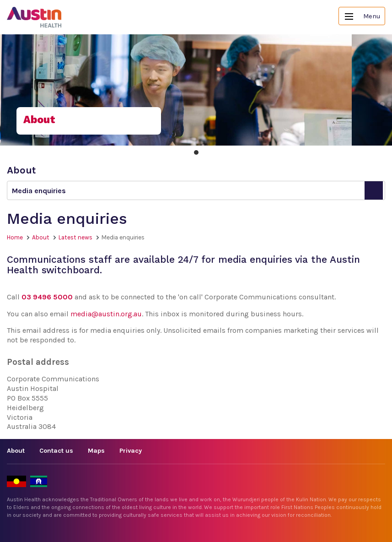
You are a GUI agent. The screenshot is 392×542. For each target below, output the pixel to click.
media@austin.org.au (106, 314)
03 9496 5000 (47, 297)
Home (15, 237)
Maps (96, 451)
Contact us (56, 451)
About (41, 237)
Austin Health (34, 17)
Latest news (75, 237)
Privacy (131, 451)
